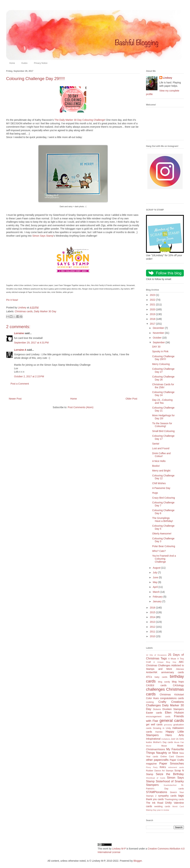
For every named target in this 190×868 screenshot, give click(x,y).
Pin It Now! (12, 300)
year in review (163, 810)
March (156, 592)
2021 (153, 304)
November (159, 333)
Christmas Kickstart (172, 695)
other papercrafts (157, 760)
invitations (166, 739)
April (156, 587)
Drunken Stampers (173, 709)
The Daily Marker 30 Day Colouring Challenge (80, 120)
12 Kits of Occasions (156, 655)
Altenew (180, 669)
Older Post (131, 399)
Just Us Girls (177, 739)
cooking (150, 702)
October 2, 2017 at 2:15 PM (29, 376)
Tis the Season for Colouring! (162, 425)
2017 (153, 324)
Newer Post (15, 399)
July (155, 572)
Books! (156, 466)
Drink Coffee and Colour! (161, 455)
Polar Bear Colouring (164, 546)
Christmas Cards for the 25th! (163, 386)
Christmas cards (24, 311)
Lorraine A (20, 350)
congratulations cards (172, 698)
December (159, 328)
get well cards (154, 724)
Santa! (156, 444)
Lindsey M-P (119, 849)
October (157, 338)
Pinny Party (152, 767)
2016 (153, 608)
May (155, 582)
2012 (153, 627)
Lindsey (168, 78)
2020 (153, 309)
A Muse (172, 659)
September (159, 342)
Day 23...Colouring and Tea (162, 401)
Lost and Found (161, 448)
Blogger (138, 861)
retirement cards (176, 767)
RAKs (163, 767)
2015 (153, 612)
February (158, 597)
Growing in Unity (162, 728)
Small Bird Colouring (163, 431)
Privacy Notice (41, 63)
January (157, 601)
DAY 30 (156, 347)
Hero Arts (175, 735)
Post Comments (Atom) (80, 407)
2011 (153, 632)
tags (181, 796)
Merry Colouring (161, 364)
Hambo (159, 732)
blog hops (178, 682)
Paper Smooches (172, 764)
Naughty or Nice (167, 753)
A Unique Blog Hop (165, 662)
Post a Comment (20, 384)
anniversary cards (172, 672)
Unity (168, 803)
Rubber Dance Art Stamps (160, 771)
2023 (153, 295)
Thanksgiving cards (174, 799)
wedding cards (162, 806)
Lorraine (19, 333)
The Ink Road (155, 803)
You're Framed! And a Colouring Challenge (164, 559)
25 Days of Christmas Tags (165, 657)
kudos (149, 742)
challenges (155, 689)
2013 (153, 622)
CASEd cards (156, 685)
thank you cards (155, 799)
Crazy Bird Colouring (164, 498)
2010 (153, 636)
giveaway (168, 725)
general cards (172, 721)
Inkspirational (153, 739)
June (156, 577)
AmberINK (152, 672)
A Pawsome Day (161, 488)
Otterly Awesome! (162, 534)
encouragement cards (158, 717)
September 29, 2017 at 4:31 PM (31, 343)
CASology (178, 685)
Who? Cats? (159, 551)
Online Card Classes (172, 757)
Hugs (155, 493)
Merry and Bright (161, 471)
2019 (153, 314)
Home (12, 63)
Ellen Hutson (174, 713)
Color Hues (152, 698)
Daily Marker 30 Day (45, 311)
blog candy (164, 682)
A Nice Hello (159, 461)
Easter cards (154, 713)
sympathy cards (167, 796)
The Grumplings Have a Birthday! (163, 520)
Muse (164, 746)
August (157, 568)
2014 (153, 617)
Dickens (157, 709)
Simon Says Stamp (43, 236)
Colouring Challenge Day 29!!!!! (163, 358)
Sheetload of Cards (156, 778)
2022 (153, 300)
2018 (153, 319)
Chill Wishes (159, 483)
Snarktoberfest (170, 785)
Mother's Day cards (163, 742)
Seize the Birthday (170, 774)
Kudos (24, 63)
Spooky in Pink (160, 351)
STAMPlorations (157, 792)
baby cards (161, 677)
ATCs (149, 677)
